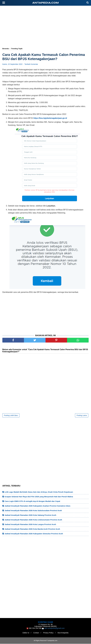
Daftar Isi (25, 633)
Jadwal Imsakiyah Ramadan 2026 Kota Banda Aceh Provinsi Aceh (32, 529)
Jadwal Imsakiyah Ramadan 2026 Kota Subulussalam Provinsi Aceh (33, 511)
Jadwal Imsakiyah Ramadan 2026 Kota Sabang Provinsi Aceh (30, 515)
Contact (36, 633)
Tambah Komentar (31, 64)
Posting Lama (82, 416)
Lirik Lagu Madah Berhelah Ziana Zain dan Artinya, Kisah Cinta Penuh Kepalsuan (39, 492)
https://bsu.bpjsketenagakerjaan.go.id (50, 118)
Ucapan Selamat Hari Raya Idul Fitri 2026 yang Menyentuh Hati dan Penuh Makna (39, 497)
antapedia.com (46, 3)
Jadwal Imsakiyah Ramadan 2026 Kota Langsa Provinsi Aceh (30, 525)
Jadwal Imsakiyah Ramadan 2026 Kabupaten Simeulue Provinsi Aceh (34, 534)
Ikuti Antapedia (64, 633)
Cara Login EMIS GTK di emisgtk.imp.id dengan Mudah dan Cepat (32, 501)
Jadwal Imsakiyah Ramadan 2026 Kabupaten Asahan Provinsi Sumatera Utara (37, 506)
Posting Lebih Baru (11, 416)
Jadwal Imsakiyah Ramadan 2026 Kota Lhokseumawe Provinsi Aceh (33, 520)
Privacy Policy (49, 633)
